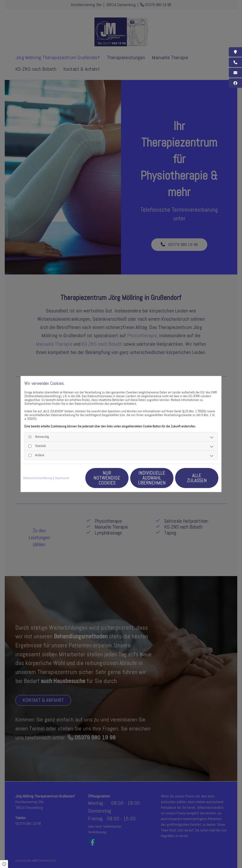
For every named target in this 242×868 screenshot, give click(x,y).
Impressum (62, 478)
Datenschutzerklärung (38, 478)
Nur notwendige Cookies (107, 478)
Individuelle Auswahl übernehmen (152, 478)
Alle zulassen (197, 478)
